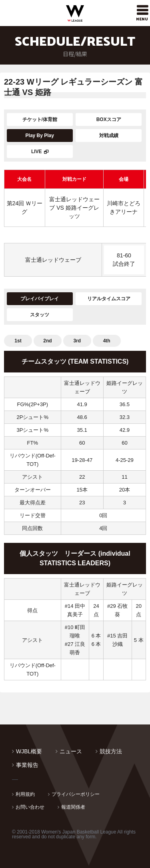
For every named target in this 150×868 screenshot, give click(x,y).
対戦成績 (109, 136)
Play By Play (40, 136)
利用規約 (25, 794)
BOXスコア (109, 119)
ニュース (71, 751)
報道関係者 (73, 807)
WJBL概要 (29, 751)
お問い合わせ (30, 807)
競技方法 (111, 751)
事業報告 (27, 765)
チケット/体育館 (40, 119)
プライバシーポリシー (76, 794)
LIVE (37, 152)
